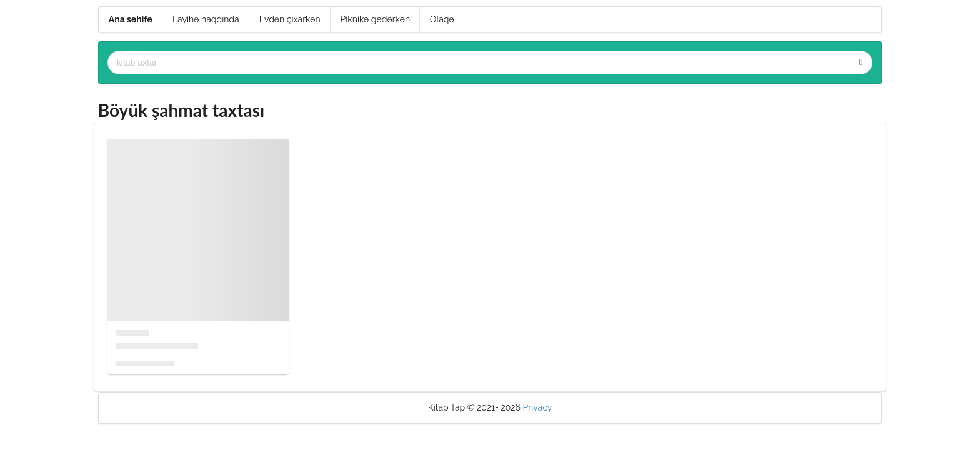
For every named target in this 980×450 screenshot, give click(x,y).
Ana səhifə (131, 19)
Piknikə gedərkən (376, 19)
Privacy (538, 407)
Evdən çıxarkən (290, 19)
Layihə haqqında (206, 19)
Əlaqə (442, 19)
